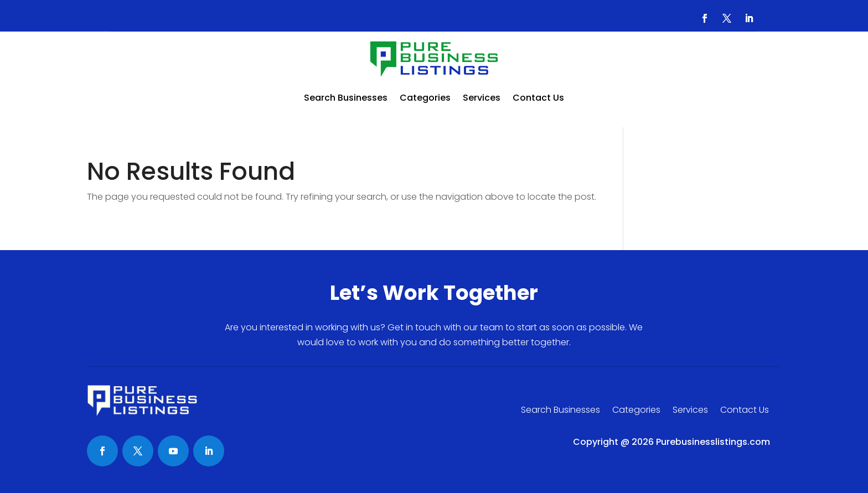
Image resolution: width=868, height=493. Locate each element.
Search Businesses (346, 98)
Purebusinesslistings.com (713, 442)
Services (482, 98)
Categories (425, 98)
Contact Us (538, 98)
